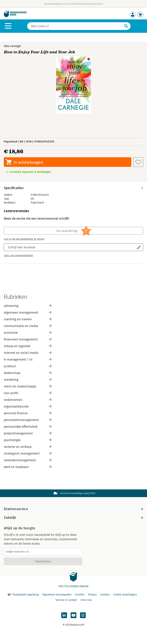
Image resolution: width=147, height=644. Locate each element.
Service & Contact (66, 600)
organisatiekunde (28, 406)
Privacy (92, 595)
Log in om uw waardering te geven (24, 239)
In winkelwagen (28, 162)
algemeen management (28, 313)
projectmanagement (28, 433)
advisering (28, 306)
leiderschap (28, 373)
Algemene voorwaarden (57, 595)
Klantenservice (73, 509)
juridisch (28, 366)
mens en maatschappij (28, 386)
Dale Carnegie (12, 46)
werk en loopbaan (28, 467)
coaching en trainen (28, 319)
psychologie (28, 440)
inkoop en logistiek (28, 346)
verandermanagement (28, 460)
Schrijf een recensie (22, 247)
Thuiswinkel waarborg (24, 595)
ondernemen (28, 400)
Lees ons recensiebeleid (18, 255)
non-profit (28, 393)
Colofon (80, 595)
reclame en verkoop (28, 447)
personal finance (28, 413)
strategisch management (28, 453)
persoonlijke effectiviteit (28, 427)
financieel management (28, 339)
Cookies (105, 595)
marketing (28, 380)
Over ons (86, 600)
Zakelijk (73, 518)
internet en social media (28, 353)
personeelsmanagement (28, 420)
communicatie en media (28, 326)
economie (28, 333)
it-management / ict (28, 359)
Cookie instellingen (125, 595)
